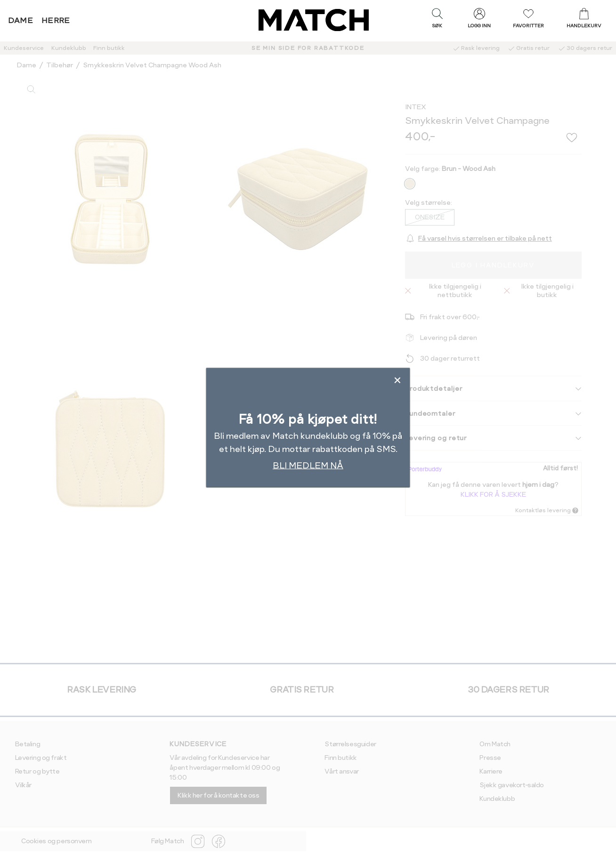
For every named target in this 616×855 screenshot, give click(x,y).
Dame (21, 20)
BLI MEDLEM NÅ (308, 465)
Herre (56, 20)
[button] (437, 20)
